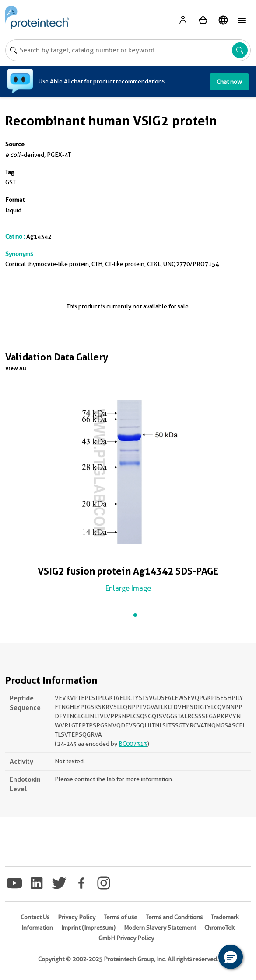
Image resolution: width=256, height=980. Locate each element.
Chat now (229, 82)
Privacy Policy (77, 917)
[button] (231, 957)
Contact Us (35, 917)
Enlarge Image (128, 588)
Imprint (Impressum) (88, 928)
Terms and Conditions (174, 917)
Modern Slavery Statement (160, 928)
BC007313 (133, 744)
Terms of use (121, 917)
